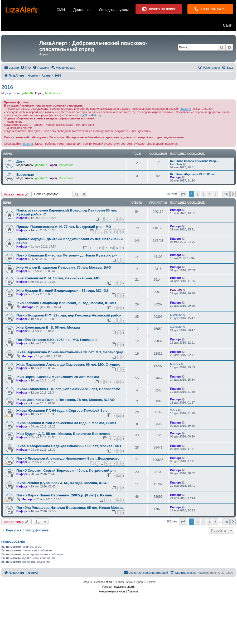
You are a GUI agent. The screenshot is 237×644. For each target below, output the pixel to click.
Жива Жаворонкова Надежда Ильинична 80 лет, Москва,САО (69, 446)
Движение (82, 10)
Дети (20, 161)
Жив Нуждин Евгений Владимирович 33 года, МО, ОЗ (62, 291)
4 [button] (209, 194)
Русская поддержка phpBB (118, 587)
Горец (39, 93)
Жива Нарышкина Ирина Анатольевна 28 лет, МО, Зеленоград (70, 352)
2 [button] (198, 194)
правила (185, 109)
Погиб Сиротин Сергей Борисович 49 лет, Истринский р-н (66, 471)
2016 (7, 87)
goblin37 (27, 93)
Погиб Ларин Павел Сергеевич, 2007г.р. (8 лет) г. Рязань (64, 495)
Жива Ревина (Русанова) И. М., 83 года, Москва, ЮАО (62, 483)
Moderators (52, 93)
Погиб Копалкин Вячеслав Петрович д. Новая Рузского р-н (67, 255)
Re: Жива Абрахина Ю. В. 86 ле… (194, 174)
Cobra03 (176, 290)
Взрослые (25, 175)
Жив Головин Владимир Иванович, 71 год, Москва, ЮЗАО (66, 303)
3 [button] (204, 194)
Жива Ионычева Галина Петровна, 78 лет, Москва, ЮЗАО (66, 400)
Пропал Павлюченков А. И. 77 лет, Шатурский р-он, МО (64, 227)
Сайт (227, 25)
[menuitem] (26, 68)
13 (111, 248)
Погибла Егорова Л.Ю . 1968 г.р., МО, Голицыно (57, 340)
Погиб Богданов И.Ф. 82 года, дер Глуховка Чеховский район (69, 315)
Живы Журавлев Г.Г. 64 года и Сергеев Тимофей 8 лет (63, 411)
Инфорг (176, 177)
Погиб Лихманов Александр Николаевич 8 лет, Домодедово (68, 458)
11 (100, 248)
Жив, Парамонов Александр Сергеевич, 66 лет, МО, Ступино (68, 364)
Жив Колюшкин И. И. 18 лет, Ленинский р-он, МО (58, 278)
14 (117, 248)
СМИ (61, 10)
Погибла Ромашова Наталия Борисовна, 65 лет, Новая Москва (70, 508)
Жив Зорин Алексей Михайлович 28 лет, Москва (58, 377)
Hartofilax (176, 164)
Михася (175, 364)
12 (106, 248)
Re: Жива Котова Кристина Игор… (194, 161)
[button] (183, 194)
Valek (174, 410)
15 (123, 248)
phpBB (110, 582)
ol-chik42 (176, 315)
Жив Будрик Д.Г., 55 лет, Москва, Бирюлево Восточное (63, 434)
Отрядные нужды (114, 10)
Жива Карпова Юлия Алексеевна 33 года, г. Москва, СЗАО (66, 423)
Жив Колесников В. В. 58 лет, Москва (48, 327)
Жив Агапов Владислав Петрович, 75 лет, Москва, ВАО (64, 267)
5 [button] (216, 194)
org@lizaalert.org (90, 115)
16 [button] (226, 194)
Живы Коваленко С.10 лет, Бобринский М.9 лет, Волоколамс (68, 389)
